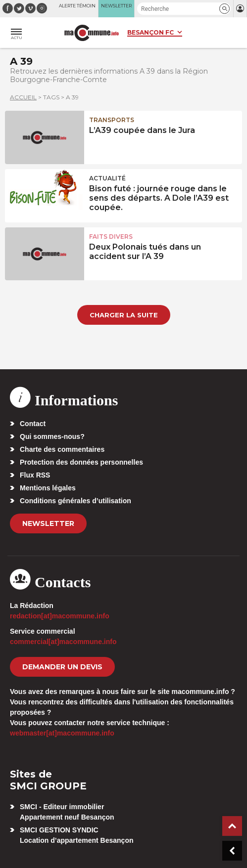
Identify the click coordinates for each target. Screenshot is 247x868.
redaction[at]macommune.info (60, 616)
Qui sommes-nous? (52, 436)
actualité (107, 178)
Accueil (23, 97)
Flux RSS (35, 475)
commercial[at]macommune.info (63, 642)
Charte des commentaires (62, 449)
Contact (33, 424)
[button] (224, 9)
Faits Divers (111, 237)
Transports (112, 120)
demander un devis (62, 667)
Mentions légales (48, 488)
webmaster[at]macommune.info (62, 733)
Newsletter (48, 523)
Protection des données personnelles (81, 462)
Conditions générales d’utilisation (75, 501)
